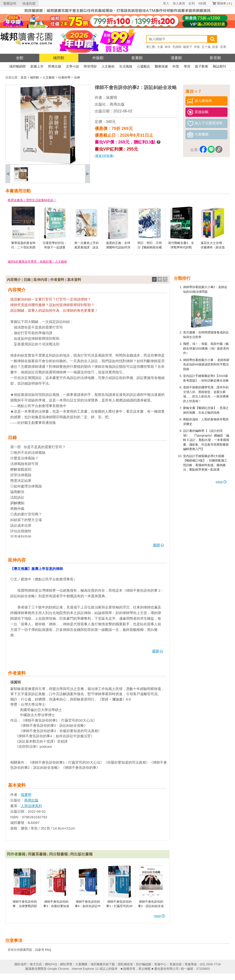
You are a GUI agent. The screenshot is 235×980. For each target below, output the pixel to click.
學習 (187, 66)
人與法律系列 (31, 806)
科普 (176, 66)
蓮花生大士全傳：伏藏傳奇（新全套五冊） (213, 247)
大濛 (160, 47)
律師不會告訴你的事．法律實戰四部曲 (25, 906)
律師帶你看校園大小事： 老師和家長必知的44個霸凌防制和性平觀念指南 (206, 365)
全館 (20, 58)
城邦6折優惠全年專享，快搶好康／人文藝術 (37, 262)
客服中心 (160, 964)
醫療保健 (161, 66)
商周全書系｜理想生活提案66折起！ (32, 200)
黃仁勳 (151, 47)
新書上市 (37, 66)
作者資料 (57, 280)
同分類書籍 (58, 854)
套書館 (137, 58)
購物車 (224, 3)
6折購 (202, 3)
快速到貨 (29, 4)
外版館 (98, 58)
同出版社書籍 (81, 854)
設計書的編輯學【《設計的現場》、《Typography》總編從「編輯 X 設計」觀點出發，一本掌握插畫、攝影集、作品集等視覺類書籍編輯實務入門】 (206, 440)
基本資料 (74, 280)
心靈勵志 (144, 66)
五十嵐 (206, 47)
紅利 (192, 3)
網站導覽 (66, 964)
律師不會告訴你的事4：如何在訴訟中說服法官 (88, 906)
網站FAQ (51, 964)
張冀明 (112, 98)
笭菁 (223, 47)
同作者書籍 (16, 854)
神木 (168, 47)
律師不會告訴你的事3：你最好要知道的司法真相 (56, 906)
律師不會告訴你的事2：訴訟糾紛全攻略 (151, 906)
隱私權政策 (125, 964)
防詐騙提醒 (144, 964)
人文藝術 (108, 66)
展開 (158, 545)
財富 (215, 47)
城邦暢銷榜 (18, 66)
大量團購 (81, 964)
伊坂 (197, 47)
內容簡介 (14, 280)
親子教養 (202, 66)
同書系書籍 (37, 854)
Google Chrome (58, 969)
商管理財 (90, 66)
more (221, 482)
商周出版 (117, 104)
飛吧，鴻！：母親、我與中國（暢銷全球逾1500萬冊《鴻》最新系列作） (206, 348)
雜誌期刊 (219, 66)
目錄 (27, 280)
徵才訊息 (36, 964)
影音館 (215, 58)
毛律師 (177, 47)
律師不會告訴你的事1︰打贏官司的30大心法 (119, 906)
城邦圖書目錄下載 (103, 964)
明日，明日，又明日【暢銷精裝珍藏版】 (150, 247)
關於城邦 (21, 964)
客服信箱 (176, 964)
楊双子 (188, 47)
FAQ (48, 950)
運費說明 (10, 4)
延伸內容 (40, 280)
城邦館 (59, 58)
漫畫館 (176, 58)
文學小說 (72, 66)
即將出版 (55, 66)
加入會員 (179, 3)
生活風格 (126, 66)
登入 (166, 3)
